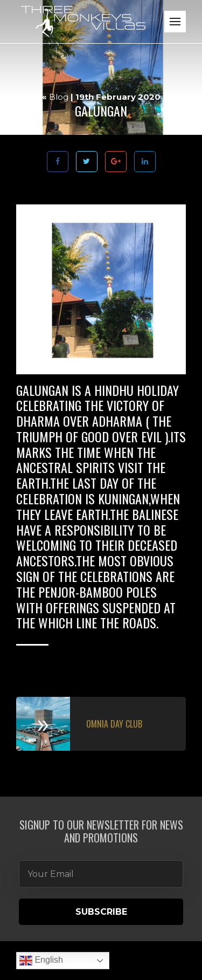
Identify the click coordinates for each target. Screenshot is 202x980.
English (41, 961)
